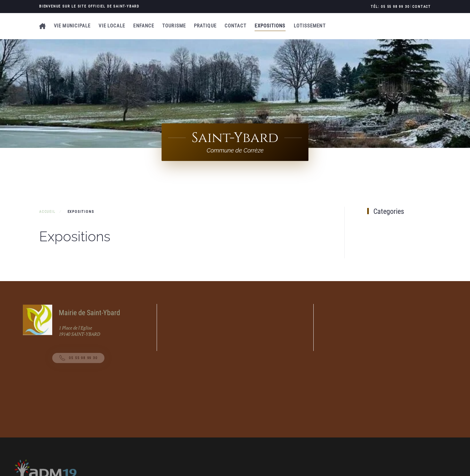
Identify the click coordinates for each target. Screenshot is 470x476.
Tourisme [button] (174, 26)
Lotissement (310, 26)
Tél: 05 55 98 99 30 (390, 7)
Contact (422, 7)
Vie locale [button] (112, 26)
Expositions (270, 26)
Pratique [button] (205, 26)
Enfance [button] (144, 26)
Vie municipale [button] (72, 26)
